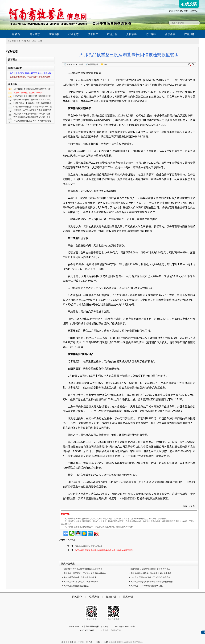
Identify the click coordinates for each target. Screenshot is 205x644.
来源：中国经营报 (88, 64)
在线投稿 (189, 4)
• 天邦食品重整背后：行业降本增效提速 (79, 577)
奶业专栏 (151, 34)
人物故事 (131, 34)
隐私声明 (128, 597)
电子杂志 (35, 34)
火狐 (90, 642)
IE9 (72, 642)
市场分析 (112, 34)
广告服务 (189, 34)
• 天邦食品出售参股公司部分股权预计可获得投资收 (151, 582)
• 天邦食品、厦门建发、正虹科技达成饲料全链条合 (84, 573)
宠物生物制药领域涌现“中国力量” (89, 546)
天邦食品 (71, 540)
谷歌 (98, 642)
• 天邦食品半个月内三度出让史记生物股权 (80, 582)
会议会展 (170, 34)
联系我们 (94, 597)
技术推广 (93, 34)
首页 (16, 34)
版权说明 (111, 597)
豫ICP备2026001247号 (125, 627)
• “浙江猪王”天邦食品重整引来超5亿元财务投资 (82, 569)
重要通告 (54, 34)
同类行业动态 (68, 564)
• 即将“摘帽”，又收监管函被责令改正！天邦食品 (150, 569)
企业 (34, 41)
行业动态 (74, 34)
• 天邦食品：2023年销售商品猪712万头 (146, 586)
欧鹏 (106, 642)
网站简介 (77, 597)
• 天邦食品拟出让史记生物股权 (75, 586)
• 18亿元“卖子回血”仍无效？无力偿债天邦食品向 (150, 577)
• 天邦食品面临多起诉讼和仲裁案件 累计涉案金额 (150, 573)
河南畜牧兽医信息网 (44, 3)
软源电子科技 (117, 630)
